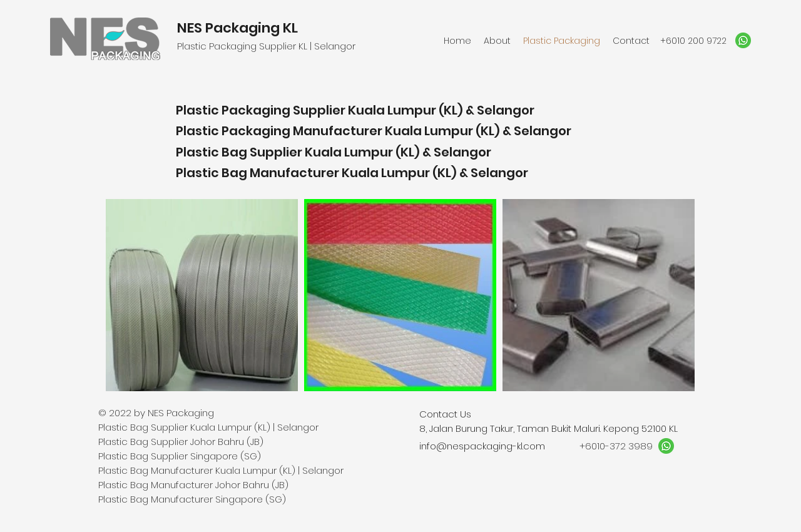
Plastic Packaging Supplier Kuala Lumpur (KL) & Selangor (355, 110)
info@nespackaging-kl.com (482, 446)
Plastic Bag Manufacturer (259, 173)
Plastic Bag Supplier (240, 152)
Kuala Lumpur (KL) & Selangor (478, 131)
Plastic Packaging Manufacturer (280, 131)
